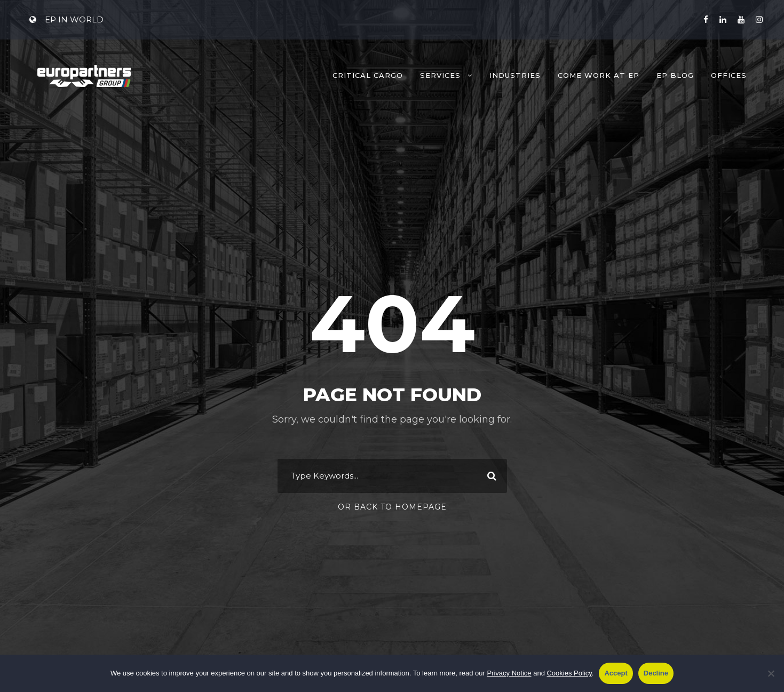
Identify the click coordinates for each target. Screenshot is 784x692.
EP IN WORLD (66, 19)
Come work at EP (599, 75)
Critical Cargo (368, 75)
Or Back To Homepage (392, 507)
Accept (616, 673)
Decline (656, 673)
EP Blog (675, 75)
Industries (515, 75)
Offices (729, 75)
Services (440, 75)
